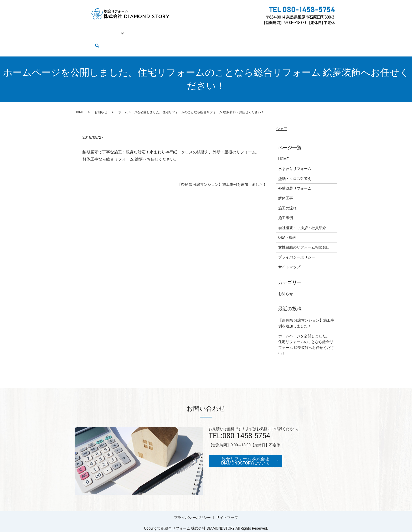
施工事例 (188, 30)
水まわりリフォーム (295, 159)
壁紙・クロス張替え (295, 169)
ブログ (143, 38)
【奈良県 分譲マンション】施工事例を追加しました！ (222, 174)
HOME (84, 30)
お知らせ (101, 102)
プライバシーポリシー (297, 247)
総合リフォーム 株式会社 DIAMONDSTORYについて (245, 451)
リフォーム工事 (109, 30)
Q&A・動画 (267, 30)
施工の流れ (164, 30)
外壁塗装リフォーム (295, 178)
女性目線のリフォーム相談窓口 (104, 38)
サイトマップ (289, 257)
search (158, 38)
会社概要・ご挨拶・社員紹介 (227, 30)
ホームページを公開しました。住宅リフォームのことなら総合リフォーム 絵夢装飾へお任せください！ (306, 335)
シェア (282, 118)
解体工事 (140, 30)
